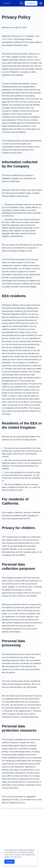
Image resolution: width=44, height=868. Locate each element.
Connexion (31, 3)
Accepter (9, 862)
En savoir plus (16, 857)
